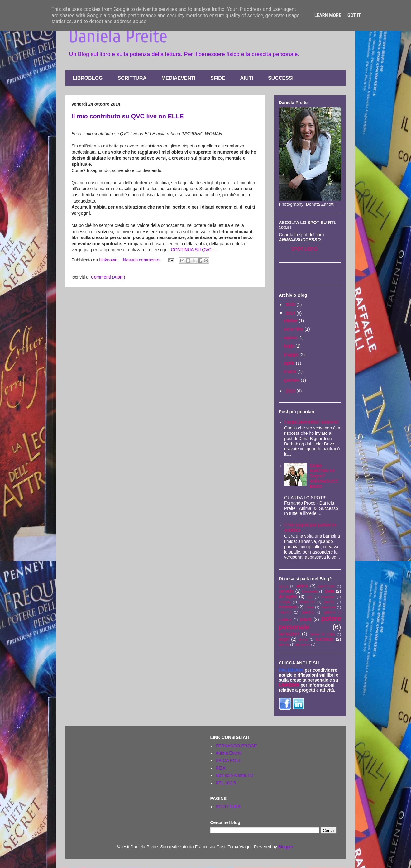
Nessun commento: (143, 260)
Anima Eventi (228, 753)
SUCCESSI (281, 78)
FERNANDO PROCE (236, 746)
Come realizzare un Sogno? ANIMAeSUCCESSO (324, 476)
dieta (329, 591)
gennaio (292, 380)
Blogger (286, 847)
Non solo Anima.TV (234, 775)
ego (310, 597)
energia (285, 602)
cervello (286, 591)
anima (302, 586)
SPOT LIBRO (304, 249)
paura (306, 619)
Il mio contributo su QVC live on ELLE (128, 116)
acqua (284, 586)
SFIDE (218, 78)
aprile (290, 363)
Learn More (328, 15)
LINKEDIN (289, 685)
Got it (354, 15)
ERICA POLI (228, 760)
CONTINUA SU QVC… (194, 250)
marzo (291, 372)
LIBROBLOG (88, 78)
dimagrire (288, 597)
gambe (329, 602)
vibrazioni (303, 645)
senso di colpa (322, 634)
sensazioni (289, 634)
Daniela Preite (118, 36)
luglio (290, 346)
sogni (284, 639)
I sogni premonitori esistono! (311, 422)
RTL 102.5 (226, 783)
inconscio (288, 607)
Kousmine (328, 607)
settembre (294, 329)
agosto (291, 338)
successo (325, 639)
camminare (326, 586)
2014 (291, 313)
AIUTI (246, 78)
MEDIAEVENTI (178, 78)
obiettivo (308, 612)
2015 (291, 305)
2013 (291, 391)
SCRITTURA (132, 78)
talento (284, 645)
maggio (292, 355)
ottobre (291, 321)
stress (303, 640)
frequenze (307, 602)
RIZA (221, 768)
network (285, 612)
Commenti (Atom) (108, 277)
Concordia (310, 592)
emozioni (328, 597)
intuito (309, 607)
